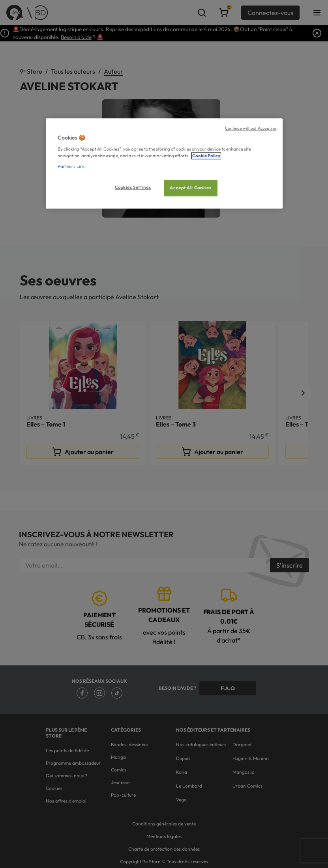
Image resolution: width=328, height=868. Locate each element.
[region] (164, 164)
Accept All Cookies (190, 188)
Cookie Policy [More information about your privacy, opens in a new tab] (206, 156)
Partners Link (71, 166)
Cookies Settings (133, 187)
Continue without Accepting (251, 129)
